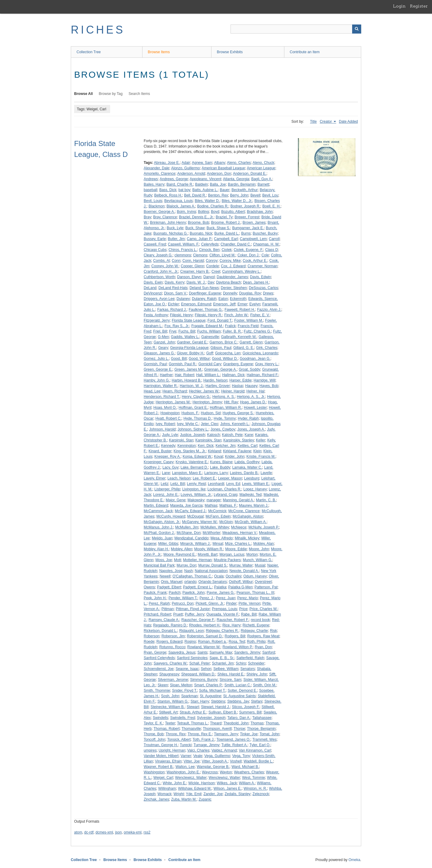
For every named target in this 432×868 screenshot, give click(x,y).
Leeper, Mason (230, 478)
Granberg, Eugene (238, 364)
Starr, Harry (200, 701)
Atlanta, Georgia (236, 179)
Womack (164, 794)
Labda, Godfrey (247, 462)
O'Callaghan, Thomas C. (192, 576)
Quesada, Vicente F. (223, 614)
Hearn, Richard (175, 391)
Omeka (354, 860)
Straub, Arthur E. (193, 712)
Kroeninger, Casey (159, 462)
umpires (150, 750)
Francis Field (248, 326)
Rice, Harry (231, 625)
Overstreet (263, 582)
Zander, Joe (213, 794)
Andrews (151, 179)
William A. (247, 783)
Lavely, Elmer (155, 478)
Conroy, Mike (230, 261)
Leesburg (252, 478)
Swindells (160, 718)
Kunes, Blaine (221, 462)
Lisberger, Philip (167, 489)
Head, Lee (152, 391)
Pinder (231, 603)
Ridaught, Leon (191, 631)
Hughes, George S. (238, 413)
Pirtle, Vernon (250, 603)
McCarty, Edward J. (191, 511)
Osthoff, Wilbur (241, 582)
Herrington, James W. (173, 402)
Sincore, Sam (231, 680)
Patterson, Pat (266, 587)
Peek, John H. (155, 598)
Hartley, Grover (218, 386)
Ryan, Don (263, 647)
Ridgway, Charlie (254, 631)
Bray (147, 217)
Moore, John (259, 549)
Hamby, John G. (157, 380)
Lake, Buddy (220, 467)
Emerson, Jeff (224, 304)
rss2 (147, 832)
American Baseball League (223, 168)
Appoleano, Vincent (205, 179)
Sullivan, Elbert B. (223, 712)
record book (260, 620)
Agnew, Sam (202, 163)
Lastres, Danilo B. (244, 473)
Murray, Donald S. (213, 565)
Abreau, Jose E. (167, 163)
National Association (211, 571)
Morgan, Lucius (232, 554)
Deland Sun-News (204, 288)
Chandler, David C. (236, 244)
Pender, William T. (183, 598)
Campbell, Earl (226, 239)
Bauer (225, 190)
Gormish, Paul (155, 364)
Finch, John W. (236, 315)
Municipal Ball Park (159, 565)
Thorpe (239, 729)
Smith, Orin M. (265, 685)
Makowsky (196, 500)
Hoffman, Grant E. (193, 408)
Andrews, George (174, 179)
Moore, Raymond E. (180, 554)
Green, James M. (188, 369)
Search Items (139, 94)
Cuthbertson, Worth (159, 277)
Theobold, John (236, 723)
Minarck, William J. (195, 544)
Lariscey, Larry (216, 473)
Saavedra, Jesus (182, 652)
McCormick (217, 511)
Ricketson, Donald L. (160, 631)
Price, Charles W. (264, 609)
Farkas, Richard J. (172, 310)
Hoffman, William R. (226, 408)
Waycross (210, 772)
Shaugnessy (169, 674)
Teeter (170, 723)
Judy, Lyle (170, 435)
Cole (265, 255)
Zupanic (205, 799)
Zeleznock (261, 794)
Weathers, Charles (249, 772)
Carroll (274, 239)
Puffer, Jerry (195, 614)
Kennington (187, 446)
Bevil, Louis (153, 201)
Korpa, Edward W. (197, 457)
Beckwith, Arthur (245, 190)
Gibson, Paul (221, 348)
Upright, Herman (172, 750)
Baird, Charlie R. (180, 184)
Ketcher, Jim (226, 446)
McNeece (239, 527)
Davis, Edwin (260, 277)
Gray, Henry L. (267, 364)
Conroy (212, 261)
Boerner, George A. (159, 212)
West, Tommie (254, 778)
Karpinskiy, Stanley (239, 440)
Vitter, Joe (192, 761)
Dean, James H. (256, 282)
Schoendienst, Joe (159, 669)
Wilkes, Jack (227, 783)
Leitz (164, 484)
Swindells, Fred (182, 718)
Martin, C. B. (266, 500)
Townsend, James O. (234, 740)
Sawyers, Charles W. (170, 663)
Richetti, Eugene (256, 625)
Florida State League (189, 320)
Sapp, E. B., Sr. (222, 658)
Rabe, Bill (249, 614)
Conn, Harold (193, 261)
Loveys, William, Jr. (196, 495)
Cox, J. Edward (233, 266)
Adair (186, 163)
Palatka (220, 587)
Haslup (237, 386)
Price (243, 609)
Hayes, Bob (269, 386)
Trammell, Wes (264, 740)
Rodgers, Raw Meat (263, 636)
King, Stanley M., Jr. (190, 451)
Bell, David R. (195, 195)
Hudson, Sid (211, 413)
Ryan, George (155, 652)
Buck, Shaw (195, 228)
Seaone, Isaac (187, 669)
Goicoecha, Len (228, 353)
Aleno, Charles (239, 163)
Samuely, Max (221, 652)
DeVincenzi (153, 293)
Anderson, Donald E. (250, 174)
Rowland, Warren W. (204, 647)
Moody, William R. (209, 549)
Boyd (215, 212)
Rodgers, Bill (235, 636)
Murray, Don (187, 565)
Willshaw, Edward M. (195, 788)
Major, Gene (176, 500)
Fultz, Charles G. (257, 331)
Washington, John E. (183, 772)
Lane (166, 473)
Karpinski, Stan (181, 440)
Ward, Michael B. (245, 767)
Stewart (193, 707)
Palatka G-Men (241, 587)
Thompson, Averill (217, 729)
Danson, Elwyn (189, 277)
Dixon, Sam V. (175, 293)
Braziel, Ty (224, 217)
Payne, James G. (221, 593)
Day (211, 282)
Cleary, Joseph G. (158, 255)
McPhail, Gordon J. (159, 533)
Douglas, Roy (250, 293)
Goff (210, 353)
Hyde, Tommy (225, 418)
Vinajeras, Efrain (168, 761)
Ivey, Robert (165, 424)
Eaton (223, 299)
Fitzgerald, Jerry (157, 320)
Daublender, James (232, 277)
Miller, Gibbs (168, 544)
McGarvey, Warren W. (200, 522)
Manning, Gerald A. (239, 500)
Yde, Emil (193, 794)
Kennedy (168, 446)
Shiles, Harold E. (231, 674)
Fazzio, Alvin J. (269, 310)
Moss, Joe (164, 560)
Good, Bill (179, 359)
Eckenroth (238, 299)
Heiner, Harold (233, 391)
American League (261, 168)
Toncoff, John (154, 740)
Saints (202, 652)
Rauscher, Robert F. (233, 620)
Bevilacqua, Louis (178, 201)
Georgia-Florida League (189, 348)
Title (313, 122)
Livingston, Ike (194, 489)
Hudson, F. (190, 413)
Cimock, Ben (209, 250)
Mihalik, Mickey (247, 538)
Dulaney (183, 299)
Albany (220, 163)
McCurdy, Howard (171, 516)
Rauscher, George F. (198, 620)
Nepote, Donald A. (244, 571)
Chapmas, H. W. (266, 244)
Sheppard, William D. (198, 674)
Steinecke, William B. (168, 707)
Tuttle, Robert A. (234, 745)
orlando (190, 582)
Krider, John (235, 457)
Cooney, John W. (165, 266)
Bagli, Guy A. (262, 179)
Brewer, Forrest (247, 217)
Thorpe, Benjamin (262, 729)
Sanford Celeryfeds (159, 658)
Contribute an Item (305, 52)
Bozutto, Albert (233, 212)
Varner (186, 756)
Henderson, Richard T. (162, 397)
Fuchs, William (209, 331)
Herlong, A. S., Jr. (251, 397)
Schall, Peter (200, 663)
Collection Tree (89, 52)
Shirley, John (257, 674)
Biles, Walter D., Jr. (237, 201)
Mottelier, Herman (197, 560)
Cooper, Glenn (193, 266)
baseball (151, 190)
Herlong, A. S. (224, 397)
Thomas (257, 723)
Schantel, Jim (223, 663)
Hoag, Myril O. (165, 408)
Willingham (167, 788)
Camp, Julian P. (200, 239)
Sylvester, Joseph (211, 718)
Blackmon (157, 206)
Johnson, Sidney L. (193, 429)
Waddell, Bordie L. (258, 761)
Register (419, 6)
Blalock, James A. (181, 206)
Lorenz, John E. (166, 495)
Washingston (154, 772)
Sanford (269, 652)
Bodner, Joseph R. (245, 206)
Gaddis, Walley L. (185, 337)
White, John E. (175, 783)
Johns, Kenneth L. (235, 424)
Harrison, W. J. (192, 386)
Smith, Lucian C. (238, 685)
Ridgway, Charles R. (222, 631)
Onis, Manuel (172, 582)
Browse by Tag (111, 94)
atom (78, 832)
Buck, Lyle (175, 228)
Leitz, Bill (178, 484)
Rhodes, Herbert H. (205, 625)
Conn (176, 261)
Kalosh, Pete (232, 435)
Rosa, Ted (237, 642)
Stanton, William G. (173, 701)
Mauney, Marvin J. (254, 506)
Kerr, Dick (206, 446)
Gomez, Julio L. (156, 359)
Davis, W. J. (196, 282)
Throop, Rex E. (200, 734)
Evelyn (255, 304)
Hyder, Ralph (248, 418)
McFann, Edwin (218, 516)
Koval (218, 457)
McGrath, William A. (251, 522)
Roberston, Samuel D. (205, 636)
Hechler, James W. (204, 391)
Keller (261, 440)
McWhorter (212, 533)
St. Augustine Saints (239, 696)
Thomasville (191, 729)
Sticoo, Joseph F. (245, 707)
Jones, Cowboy (223, 429)
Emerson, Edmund (196, 304)
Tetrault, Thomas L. (193, 723)
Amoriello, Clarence (160, 174)
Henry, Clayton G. (196, 397)
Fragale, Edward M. (207, 326)
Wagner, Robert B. (159, 767)
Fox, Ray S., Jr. (177, 326)
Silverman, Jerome (173, 680)
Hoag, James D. (253, 402)
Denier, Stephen (234, 288)
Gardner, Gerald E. (192, 342)
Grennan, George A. (220, 369)
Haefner (166, 375)
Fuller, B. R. (232, 331)
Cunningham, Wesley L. (241, 271)
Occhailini (234, 576)
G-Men (164, 337)
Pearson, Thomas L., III (255, 593)
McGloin (226, 522)
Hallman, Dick (233, 375)
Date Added (348, 122)
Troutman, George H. (161, 745)
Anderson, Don (219, 174)
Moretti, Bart (208, 554)
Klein (257, 451)
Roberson (152, 636)
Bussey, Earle (155, 239)
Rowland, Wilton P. (237, 647)
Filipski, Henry (181, 315)
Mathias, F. (228, 506)
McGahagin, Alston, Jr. (162, 522)
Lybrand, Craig (225, 495)
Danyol (209, 277)
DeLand (150, 288)
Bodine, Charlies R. (213, 206)
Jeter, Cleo (209, 424)
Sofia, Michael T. (212, 691)
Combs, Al (161, 261)
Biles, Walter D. (207, 201)
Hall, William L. (208, 375)
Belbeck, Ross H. (168, 195)
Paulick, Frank (155, 593)
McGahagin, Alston (248, 516)
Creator (326, 122)
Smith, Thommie (157, 691)
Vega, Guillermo (217, 756)
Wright (179, 794)
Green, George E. (158, 369)
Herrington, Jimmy (207, 402)
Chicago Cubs (155, 250)
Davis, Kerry (174, 282)
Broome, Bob (198, 223)
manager (213, 500)
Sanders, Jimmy (247, 652)
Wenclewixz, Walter (224, 778)
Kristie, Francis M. (261, 457)
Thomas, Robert (166, 729)
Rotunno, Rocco (172, 647)
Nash (188, 571)
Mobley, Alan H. (156, 549)
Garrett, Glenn (251, 342)
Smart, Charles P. (208, 685)
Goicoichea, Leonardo (260, 353)
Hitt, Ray (231, 402)
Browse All (83, 94)
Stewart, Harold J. (215, 707)
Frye (173, 331)
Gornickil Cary (210, 364)
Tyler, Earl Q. (260, 745)
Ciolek (226, 250)
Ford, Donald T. (220, 320)
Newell (165, 576)
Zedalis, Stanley (237, 794)
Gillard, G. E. (244, 348)
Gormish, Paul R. (183, 364)
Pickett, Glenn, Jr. (210, 603)
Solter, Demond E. (242, 691)
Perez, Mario (247, 598)
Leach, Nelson (179, 478)
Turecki (186, 745)
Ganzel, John (164, 342)
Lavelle (266, 473)
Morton (252, 554)
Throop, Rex (176, 734)
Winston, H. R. (255, 788)
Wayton (226, 772)
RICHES (98, 30)
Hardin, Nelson (215, 380)
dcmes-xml (104, 832)
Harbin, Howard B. (186, 380)
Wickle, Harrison (201, 783)
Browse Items (159, 52)
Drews (268, 293)
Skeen (163, 685)
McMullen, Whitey (215, 527)
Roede (149, 642)
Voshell (236, 761)
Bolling (203, 212)
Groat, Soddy (249, 369)
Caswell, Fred (155, 244)
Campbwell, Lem (253, 239)
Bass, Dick (168, 190)
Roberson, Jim (173, 636)
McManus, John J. (158, 527)
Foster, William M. (249, 320)
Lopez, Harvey (255, 489)
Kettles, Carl (247, 446)
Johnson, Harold (162, 429)
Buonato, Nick (201, 233)
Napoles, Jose (171, 571)
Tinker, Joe (249, 734)
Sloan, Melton (181, 685)
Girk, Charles (267, 348)
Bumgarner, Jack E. (248, 228)
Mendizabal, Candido (191, 538)
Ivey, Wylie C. (188, 424)
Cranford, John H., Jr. (161, 271)
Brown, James (254, 223)
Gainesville (210, 337)
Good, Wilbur (199, 359)
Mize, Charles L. (238, 544)
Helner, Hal (255, 391)
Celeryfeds (210, 244)
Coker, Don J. (249, 255)
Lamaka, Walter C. (247, 467)
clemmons (183, 255)
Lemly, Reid (196, 484)
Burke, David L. (227, 233)
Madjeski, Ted (250, 495)
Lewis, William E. (256, 484)
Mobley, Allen (182, 549)
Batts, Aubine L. (205, 190)
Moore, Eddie (236, 549)
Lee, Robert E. (204, 478)
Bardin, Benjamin (242, 184)
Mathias (211, 506)
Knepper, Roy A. (167, 457)
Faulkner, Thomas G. (206, 310)
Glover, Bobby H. (190, 353)
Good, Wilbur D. (225, 359)
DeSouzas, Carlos (264, 288)
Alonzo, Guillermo (186, 168)
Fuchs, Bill (187, 331)
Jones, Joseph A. (251, 429)
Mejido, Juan (162, 538)
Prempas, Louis (224, 609)
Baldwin (201, 184)
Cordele (213, 266)
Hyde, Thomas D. (197, 418)
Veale (198, 756)
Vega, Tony (241, 756)
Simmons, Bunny (204, 680)
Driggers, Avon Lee (159, 299)
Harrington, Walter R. (161, 386)
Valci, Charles (198, 750)
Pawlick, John (193, 593)
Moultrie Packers (227, 560)
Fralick (230, 326)
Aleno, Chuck (263, 163)
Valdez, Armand (224, 750)
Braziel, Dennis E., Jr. (196, 217)
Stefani (257, 701)
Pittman (168, 609)
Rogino (190, 642)
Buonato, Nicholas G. (170, 233)
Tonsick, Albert (179, 740)
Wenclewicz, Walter (191, 778)
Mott (177, 560)
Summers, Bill (250, 712)
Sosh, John (170, 696)
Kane (249, 435)
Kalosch (213, 435)
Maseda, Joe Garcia (186, 506)
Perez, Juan (226, 598)
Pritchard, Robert (157, 614)
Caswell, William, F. (183, 244)
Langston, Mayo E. (187, 473)
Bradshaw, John (260, 212)
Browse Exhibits (230, 52)
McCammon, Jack (158, 511)
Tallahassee (262, 718)
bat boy (184, 190)
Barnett (263, 184)
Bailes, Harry (154, 184)
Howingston (170, 413)
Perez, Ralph (159, 603)
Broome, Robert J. (226, 223)
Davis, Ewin (153, 282)
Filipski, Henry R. (209, 315)
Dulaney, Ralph (204, 299)
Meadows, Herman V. (240, 533)
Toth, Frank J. (203, 740)
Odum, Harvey (255, 576)
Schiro (241, 663)
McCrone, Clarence (244, 511)
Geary (163, 348)
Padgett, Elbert (169, 587)
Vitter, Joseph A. (215, 761)
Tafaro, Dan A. (239, 718)
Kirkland (214, 451)
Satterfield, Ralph (250, 658)
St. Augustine (210, 696)
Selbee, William (226, 669)
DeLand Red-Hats (173, 288)
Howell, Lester (255, 408)
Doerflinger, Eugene (205, 293)
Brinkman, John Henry (168, 223)
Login (399, 6)
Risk (273, 631)
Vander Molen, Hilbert (161, 756)
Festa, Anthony (156, 315)
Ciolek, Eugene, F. (248, 250)
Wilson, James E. (228, 788)
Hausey (251, 386)
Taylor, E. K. (153, 723)
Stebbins (218, 701)
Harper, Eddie (240, 380)
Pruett (178, 614)
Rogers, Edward (169, 642)
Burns (246, 233)
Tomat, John (269, 734)
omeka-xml (133, 832)
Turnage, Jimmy (207, 745)
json (118, 832)
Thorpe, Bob (154, 734)
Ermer (242, 304)
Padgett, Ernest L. (198, 587)
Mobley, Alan (263, 544)
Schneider (256, 663)
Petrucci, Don (183, 603)
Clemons (200, 255)
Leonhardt (216, 484)
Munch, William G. (258, 560)
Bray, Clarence (165, 217)
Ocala (219, 576)
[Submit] (357, 29)
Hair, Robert (185, 375)
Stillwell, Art (168, 712)
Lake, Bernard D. (194, 467)
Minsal (218, 544)
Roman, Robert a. (212, 642)
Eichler (173, 304)
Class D (272, 250)
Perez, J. (207, 598)
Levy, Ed (233, 484)
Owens (149, 587)
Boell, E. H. (271, 206)
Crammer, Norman (262, 266)
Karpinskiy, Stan (208, 440)
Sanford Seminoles (192, 658)
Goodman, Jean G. (255, 359)
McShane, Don (189, 533)
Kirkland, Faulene (237, 451)
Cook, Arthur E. (255, 261)
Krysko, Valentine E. (192, 462)
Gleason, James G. (159, 353)
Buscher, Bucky (265, 233)
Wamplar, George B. (213, 767)
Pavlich (175, 593)
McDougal (195, 516)
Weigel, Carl (163, 778)
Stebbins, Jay (238, 701)
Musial (260, 565)
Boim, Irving (186, 212)
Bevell (255, 195)
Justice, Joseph (193, 435)
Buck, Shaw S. (218, 228)
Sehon (206, 669)
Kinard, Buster (160, 451)
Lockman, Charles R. (224, 489)
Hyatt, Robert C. (169, 418)
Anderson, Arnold (191, 174)
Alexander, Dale (157, 168)
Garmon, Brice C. (223, 342)
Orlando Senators (213, 582)
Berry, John (239, 195)
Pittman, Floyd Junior (193, 609)
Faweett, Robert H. (240, 310)
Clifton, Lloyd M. (222, 255)
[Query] (296, 29)
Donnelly (230, 293)
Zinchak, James (156, 799)
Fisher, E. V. (260, 315)
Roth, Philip (256, 642)
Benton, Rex (218, 195)
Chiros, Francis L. (183, 250)
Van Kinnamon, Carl (255, 750)
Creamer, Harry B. (195, 271)
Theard (216, 723)
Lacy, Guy (170, 467)
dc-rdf (89, 832)
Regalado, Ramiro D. (170, 625)
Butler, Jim (176, 239)
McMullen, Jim (187, 527)
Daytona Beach (228, 282)
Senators (248, 669)
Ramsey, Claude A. (164, 620)
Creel (216, 271)
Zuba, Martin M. (184, 799)
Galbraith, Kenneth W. (239, 337)
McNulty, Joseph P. (264, 527)
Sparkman (190, 696)
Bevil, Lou (270, 195)
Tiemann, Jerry (226, 734)
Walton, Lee (185, 767)
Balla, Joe (218, 184)
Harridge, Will (264, 380)
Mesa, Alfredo (222, 538)
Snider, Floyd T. (185, 691)
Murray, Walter (241, 565)
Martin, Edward (156, 506)
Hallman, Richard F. (262, 375)
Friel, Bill (160, 331)
